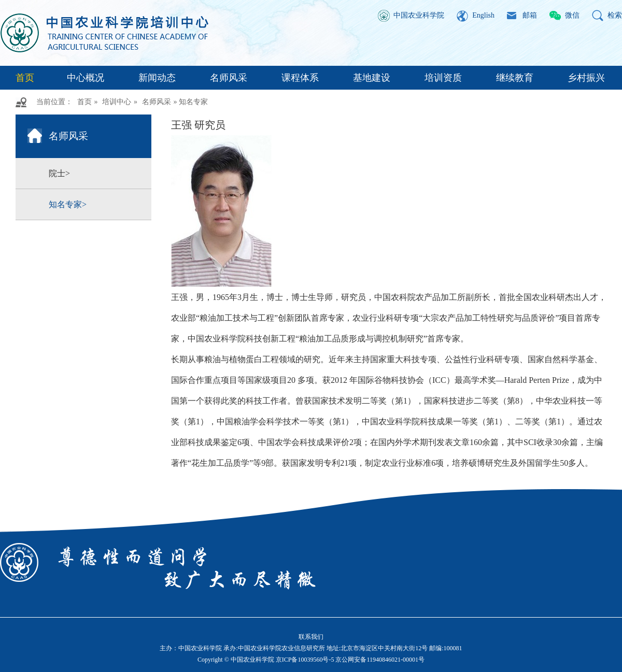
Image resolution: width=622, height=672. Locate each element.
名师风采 (229, 78)
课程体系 (300, 78)
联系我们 (311, 637)
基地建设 (372, 78)
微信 (572, 15)
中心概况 (86, 78)
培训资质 (443, 78)
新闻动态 (157, 78)
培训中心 (117, 102)
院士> (59, 173)
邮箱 (530, 15)
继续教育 (515, 78)
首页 (25, 78)
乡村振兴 (586, 78)
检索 (615, 15)
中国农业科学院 (419, 15)
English (483, 15)
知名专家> (68, 204)
